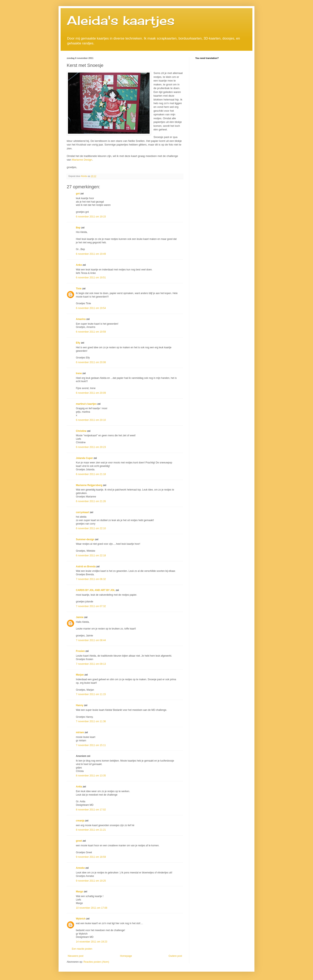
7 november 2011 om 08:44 (91, 640)
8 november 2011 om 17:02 (91, 810)
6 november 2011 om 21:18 (91, 474)
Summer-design (85, 539)
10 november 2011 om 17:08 (92, 908)
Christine (81, 431)
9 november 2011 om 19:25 (91, 881)
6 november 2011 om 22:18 (91, 556)
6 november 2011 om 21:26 (91, 501)
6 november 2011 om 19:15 (91, 217)
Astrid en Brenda (86, 567)
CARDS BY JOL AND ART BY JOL (95, 590)
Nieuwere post (76, 956)
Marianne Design (82, 160)
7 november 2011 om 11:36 (91, 721)
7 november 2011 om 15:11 (91, 745)
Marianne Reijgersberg (89, 485)
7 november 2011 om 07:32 (91, 606)
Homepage (126, 956)
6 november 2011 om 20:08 (91, 362)
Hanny (80, 705)
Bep (78, 228)
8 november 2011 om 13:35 (91, 776)
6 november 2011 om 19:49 (91, 254)
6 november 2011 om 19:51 (91, 278)
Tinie (79, 289)
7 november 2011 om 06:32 (91, 579)
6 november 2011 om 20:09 (91, 393)
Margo (80, 892)
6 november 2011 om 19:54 (91, 308)
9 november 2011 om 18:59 (91, 857)
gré (78, 194)
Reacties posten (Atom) (96, 962)
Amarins (81, 319)
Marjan (80, 675)
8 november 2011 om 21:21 (91, 830)
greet (79, 841)
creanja (80, 821)
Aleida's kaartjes (121, 20)
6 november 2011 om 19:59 (91, 332)
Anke (79, 265)
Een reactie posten (82, 949)
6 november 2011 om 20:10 (91, 420)
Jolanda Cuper (84, 458)
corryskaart (83, 512)
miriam (80, 732)
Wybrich (81, 919)
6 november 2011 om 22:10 (91, 528)
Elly (78, 343)
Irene (79, 373)
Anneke (80, 868)
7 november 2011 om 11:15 (91, 694)
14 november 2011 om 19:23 (92, 942)
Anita (79, 787)
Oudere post (175, 956)
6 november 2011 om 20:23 (91, 447)
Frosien (80, 651)
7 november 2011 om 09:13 (91, 664)
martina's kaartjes (86, 404)
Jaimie (80, 617)
